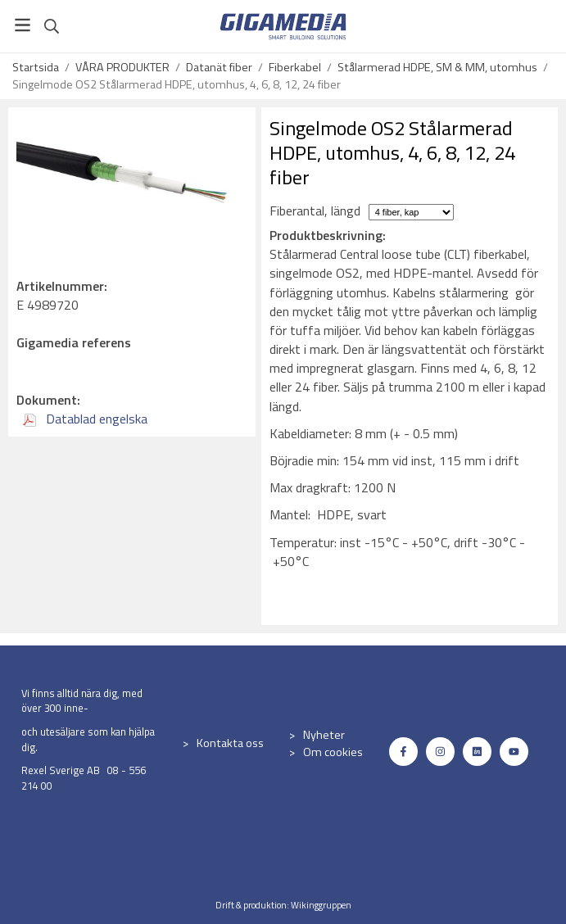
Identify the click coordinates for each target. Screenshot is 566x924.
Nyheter (324, 735)
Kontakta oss (230, 743)
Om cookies (333, 752)
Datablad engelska (85, 419)
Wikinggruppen (321, 905)
